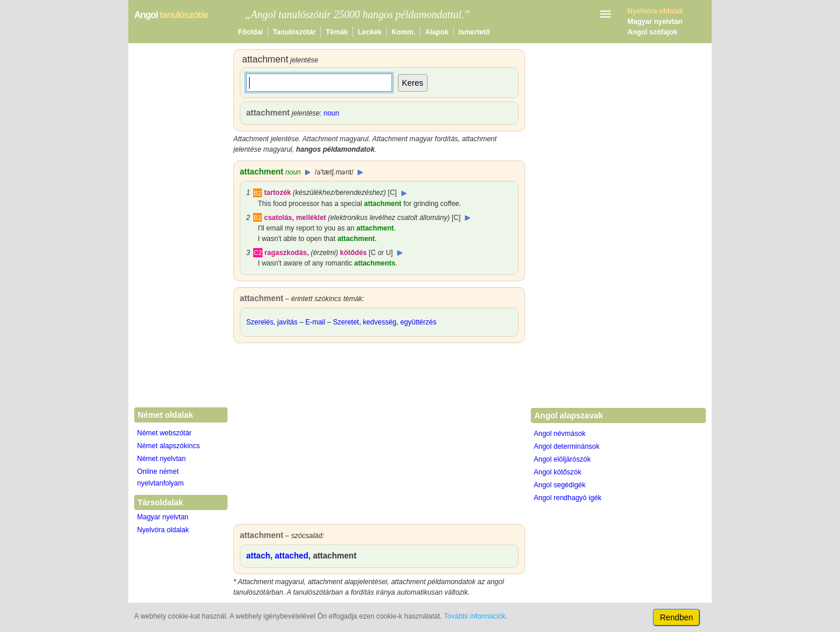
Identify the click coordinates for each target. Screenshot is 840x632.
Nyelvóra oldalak (163, 530)
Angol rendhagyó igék (568, 498)
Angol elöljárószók (562, 459)
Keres (413, 83)
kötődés (353, 253)
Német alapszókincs (168, 446)
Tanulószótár (295, 32)
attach (258, 556)
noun (332, 113)
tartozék (278, 193)
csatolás (278, 218)
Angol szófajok (652, 32)
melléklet (311, 218)
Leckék (370, 32)
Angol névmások (560, 434)
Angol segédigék (560, 485)
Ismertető (474, 32)
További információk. (476, 616)
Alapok (437, 32)
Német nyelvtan (161, 459)
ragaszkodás (286, 253)
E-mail (315, 322)
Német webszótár (164, 433)
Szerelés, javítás (272, 322)
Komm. (403, 32)
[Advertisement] (379, 437)
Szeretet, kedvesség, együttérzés (385, 322)
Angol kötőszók (557, 472)
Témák (337, 32)
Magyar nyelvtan (655, 22)
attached (292, 556)
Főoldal (251, 32)
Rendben (676, 617)
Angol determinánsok (567, 446)
